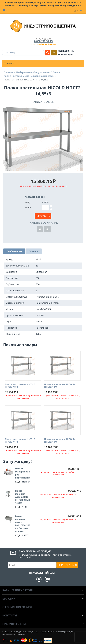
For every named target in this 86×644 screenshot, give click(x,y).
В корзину (43, 216)
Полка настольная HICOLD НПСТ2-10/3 (20, 386)
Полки (57, 72)
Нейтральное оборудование (33, 72)
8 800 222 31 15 (43, 41)
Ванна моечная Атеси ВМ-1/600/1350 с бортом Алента (23, 524)
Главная (8, 72)
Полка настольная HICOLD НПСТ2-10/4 (59, 386)
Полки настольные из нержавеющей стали (29, 76)
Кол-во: (29, 207)
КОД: (27, 202)
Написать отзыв (43, 102)
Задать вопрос (35, 197)
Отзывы (34, 251)
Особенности (14, 251)
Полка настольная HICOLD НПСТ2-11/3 (20, 441)
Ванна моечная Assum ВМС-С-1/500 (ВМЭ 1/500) (22, 497)
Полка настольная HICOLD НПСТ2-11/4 (59, 441)
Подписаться (67, 565)
